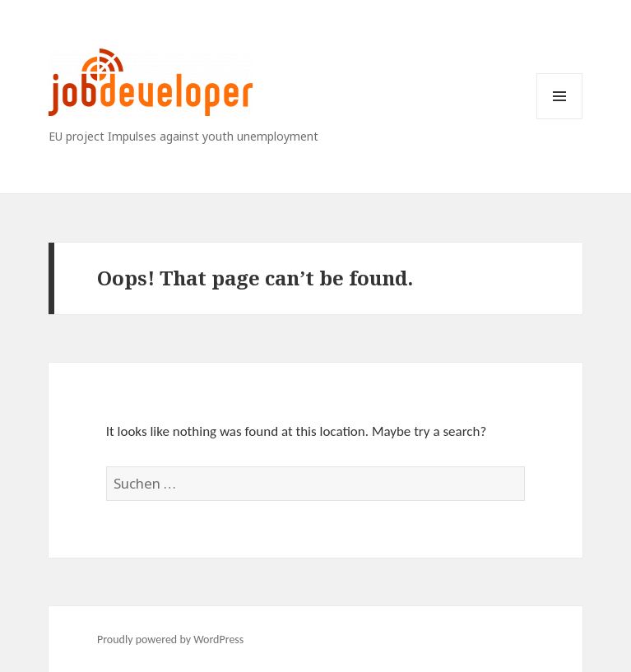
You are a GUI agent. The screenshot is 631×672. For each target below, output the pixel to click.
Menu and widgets (560, 119)
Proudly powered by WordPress (170, 640)
